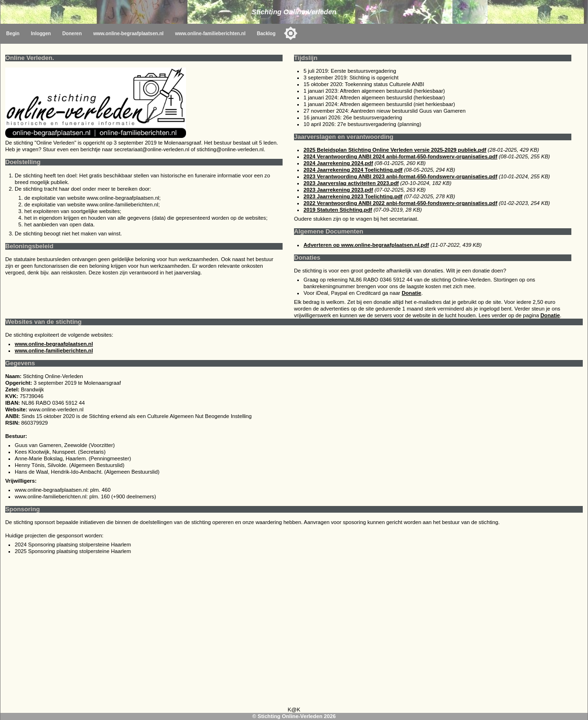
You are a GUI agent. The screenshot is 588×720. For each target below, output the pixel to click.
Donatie (411, 293)
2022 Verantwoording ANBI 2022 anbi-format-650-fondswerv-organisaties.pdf (400, 203)
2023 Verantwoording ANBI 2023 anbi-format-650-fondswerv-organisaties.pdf (400, 176)
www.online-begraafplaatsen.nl (128, 34)
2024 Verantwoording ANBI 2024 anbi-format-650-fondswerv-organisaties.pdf (400, 156)
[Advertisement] (294, 633)
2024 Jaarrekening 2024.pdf (338, 163)
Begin (13, 34)
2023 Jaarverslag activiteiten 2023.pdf (351, 183)
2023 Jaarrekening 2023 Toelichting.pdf (353, 196)
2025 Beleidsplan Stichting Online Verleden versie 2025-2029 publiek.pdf (395, 150)
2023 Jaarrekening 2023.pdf (338, 190)
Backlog (266, 34)
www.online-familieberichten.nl (210, 34)
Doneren (72, 34)
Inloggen (41, 34)
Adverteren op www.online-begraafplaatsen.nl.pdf (366, 245)
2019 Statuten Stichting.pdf (338, 210)
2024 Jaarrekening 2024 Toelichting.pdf (353, 170)
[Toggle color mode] (291, 33)
